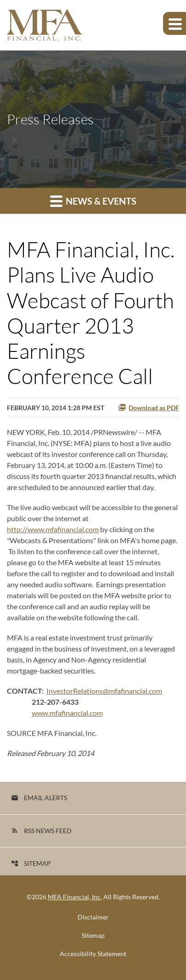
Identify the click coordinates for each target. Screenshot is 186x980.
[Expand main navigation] (175, 23)
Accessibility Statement (93, 954)
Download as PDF (149, 407)
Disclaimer (93, 917)
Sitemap (31, 863)
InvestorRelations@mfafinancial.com (104, 691)
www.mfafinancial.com (67, 713)
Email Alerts (39, 798)
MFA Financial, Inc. (75, 897)
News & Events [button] (93, 201)
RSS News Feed (41, 831)
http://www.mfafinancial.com (53, 529)
